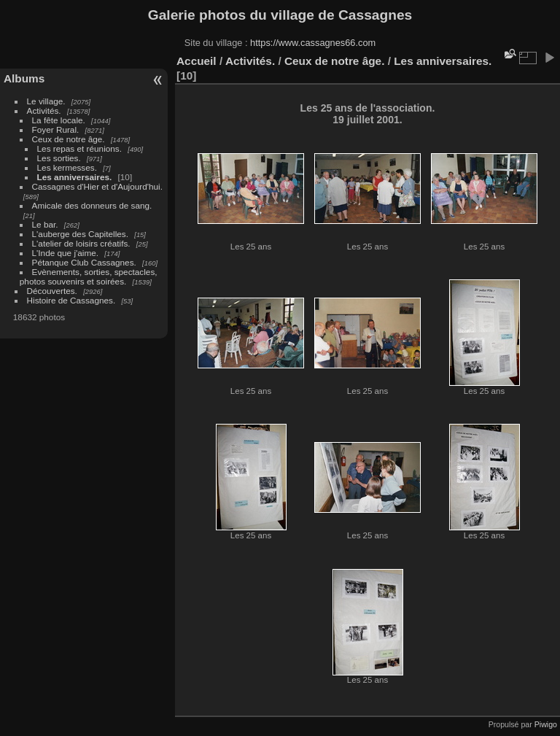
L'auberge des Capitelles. (80, 234)
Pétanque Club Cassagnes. (84, 262)
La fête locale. (59, 120)
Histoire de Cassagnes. (71, 300)
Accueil (197, 61)
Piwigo (546, 724)
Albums (24, 78)
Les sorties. (59, 158)
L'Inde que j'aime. (66, 253)
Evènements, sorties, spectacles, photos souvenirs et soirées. (89, 276)
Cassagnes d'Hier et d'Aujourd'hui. (97, 186)
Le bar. (45, 224)
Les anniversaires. (75, 177)
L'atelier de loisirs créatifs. (81, 243)
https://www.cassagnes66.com (313, 43)
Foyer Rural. (56, 129)
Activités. (44, 111)
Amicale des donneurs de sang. (92, 205)
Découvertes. (52, 291)
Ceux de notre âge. (69, 139)
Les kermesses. (67, 167)
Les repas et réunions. (79, 148)
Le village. (46, 101)
